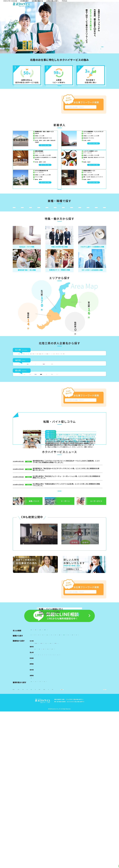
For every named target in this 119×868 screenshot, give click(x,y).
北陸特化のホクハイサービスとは (62, 92)
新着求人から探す (35, 864)
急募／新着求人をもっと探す (62, 208)
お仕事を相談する (83, 5)
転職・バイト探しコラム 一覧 (62, 655)
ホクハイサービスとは (55, 5)
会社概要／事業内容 (91, 49)
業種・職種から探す (48, 864)
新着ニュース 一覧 (65, 714)
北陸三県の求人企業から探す (77, 864)
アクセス (111, 5)
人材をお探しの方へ (98, 5)
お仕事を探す (70, 5)
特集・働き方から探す (61, 864)
